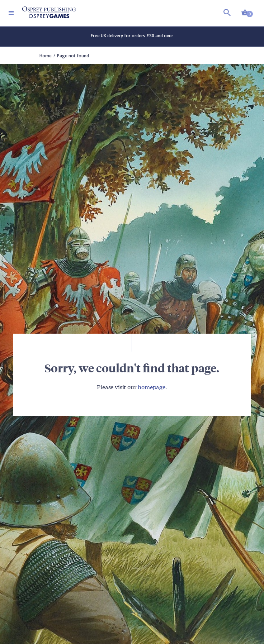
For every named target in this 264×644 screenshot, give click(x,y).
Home (46, 56)
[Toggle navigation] (11, 13)
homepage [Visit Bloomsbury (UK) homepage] (152, 387)
